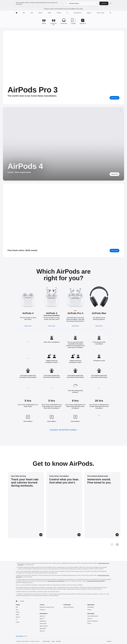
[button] (81, 3)
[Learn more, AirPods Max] (99, 326)
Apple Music (43, 621)
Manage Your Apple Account (47, 607)
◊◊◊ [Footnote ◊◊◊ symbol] (59, 342)
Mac (17, 607)
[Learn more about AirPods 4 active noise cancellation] (52, 297)
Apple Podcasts (44, 626)
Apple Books (43, 628)
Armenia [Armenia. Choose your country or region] (109, 641)
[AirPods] (59, 13)
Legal (53, 641)
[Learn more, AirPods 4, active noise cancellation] (52, 326)
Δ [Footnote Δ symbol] (103, 344)
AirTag (17, 622)
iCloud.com (43, 610)
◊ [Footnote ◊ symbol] (78, 319)
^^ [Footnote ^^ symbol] (32, 421)
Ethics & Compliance (93, 621)
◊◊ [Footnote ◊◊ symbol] (84, 321)
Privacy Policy (46, 641)
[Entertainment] (78, 13)
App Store (42, 631)
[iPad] (32, 13)
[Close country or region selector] (111, 3)
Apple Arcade (43, 623)
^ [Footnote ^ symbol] (32, 406)
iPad (17, 610)
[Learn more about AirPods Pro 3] (75, 297)
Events (89, 623)
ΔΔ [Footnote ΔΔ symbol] (36, 377)
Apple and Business (69, 607)
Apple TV (42, 619)
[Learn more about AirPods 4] (114, 174)
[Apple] (17, 13)
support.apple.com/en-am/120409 (95, 581)
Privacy (89, 610)
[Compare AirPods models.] (73, 21)
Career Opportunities (93, 616)
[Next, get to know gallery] (117, 544)
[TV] (67, 13)
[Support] (89, 13)
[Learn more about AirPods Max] (114, 251)
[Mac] (24, 13)
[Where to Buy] (100, 13)
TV (17, 620)
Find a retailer (19, 636)
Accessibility (91, 607)
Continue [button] (104, 3)
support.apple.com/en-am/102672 (56, 581)
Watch (17, 615)
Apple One (42, 616)
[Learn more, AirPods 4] (28, 326)
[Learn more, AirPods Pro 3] (114, 98)
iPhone (18, 612)
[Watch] (49, 13)
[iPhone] (40, 13)
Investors (90, 619)
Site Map (58, 641)
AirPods (18, 617)
